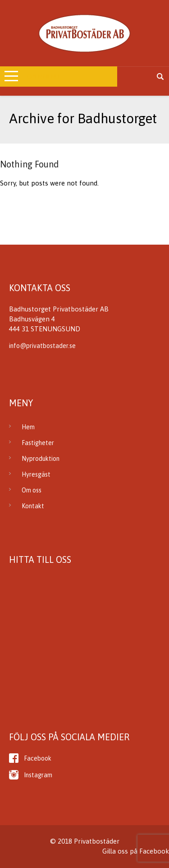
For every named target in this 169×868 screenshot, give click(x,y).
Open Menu (43, 77)
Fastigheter (38, 443)
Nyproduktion (41, 459)
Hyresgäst (36, 474)
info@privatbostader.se (42, 346)
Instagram (38, 775)
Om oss (32, 490)
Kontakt (33, 506)
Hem (28, 427)
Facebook (38, 758)
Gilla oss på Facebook (136, 851)
